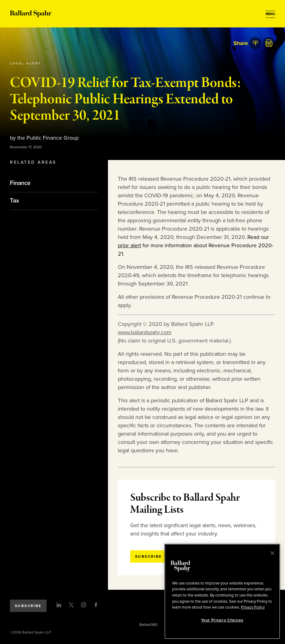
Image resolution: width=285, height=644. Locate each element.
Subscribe (28, 606)
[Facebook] (96, 605)
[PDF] (269, 43)
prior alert (129, 245)
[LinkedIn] (59, 605)
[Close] (272, 553)
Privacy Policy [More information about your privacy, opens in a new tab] (253, 607)
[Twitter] (71, 605)
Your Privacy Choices (222, 620)
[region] (222, 591)
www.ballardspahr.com (145, 332)
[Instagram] (84, 605)
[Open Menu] (270, 14)
